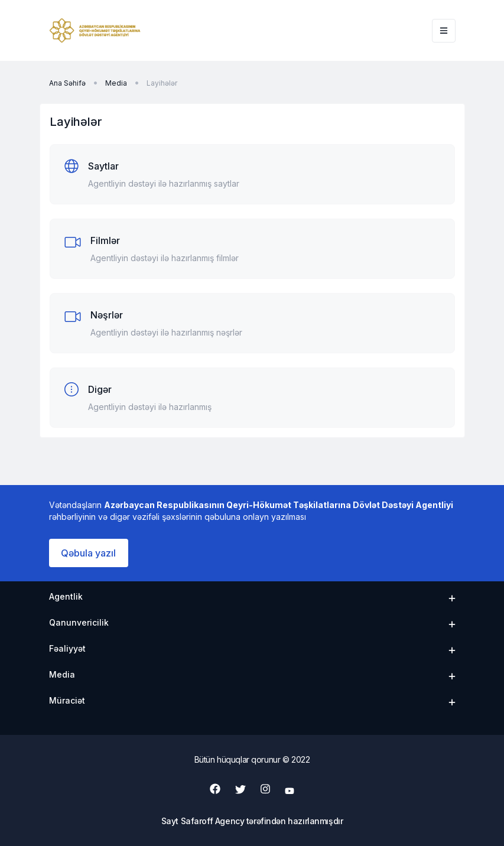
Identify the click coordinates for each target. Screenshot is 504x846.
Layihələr (162, 83)
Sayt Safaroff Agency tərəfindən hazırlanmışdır (252, 821)
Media (116, 83)
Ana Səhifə (67, 83)
